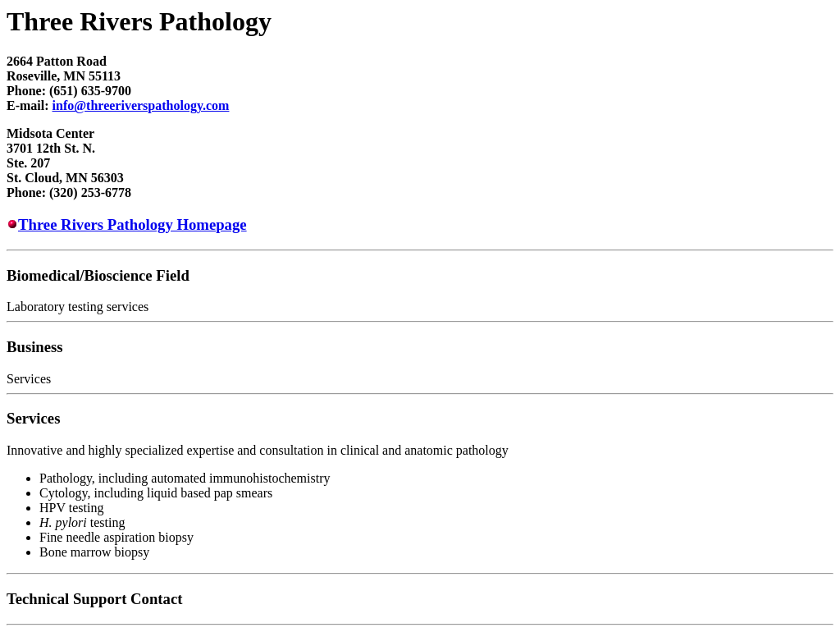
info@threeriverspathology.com (141, 105)
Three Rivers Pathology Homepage (132, 224)
